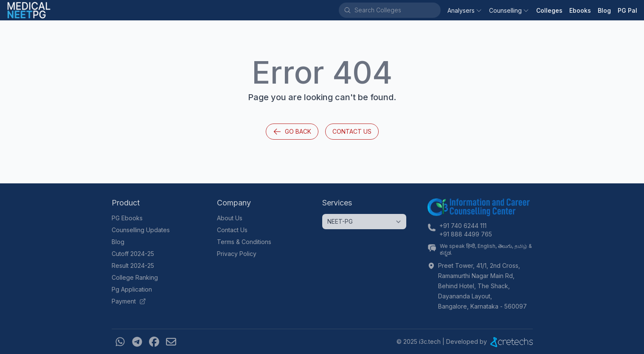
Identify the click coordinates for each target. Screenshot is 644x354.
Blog (604, 10)
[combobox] (397, 10)
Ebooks (580, 10)
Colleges (549, 10)
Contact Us (352, 131)
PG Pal (627, 10)
